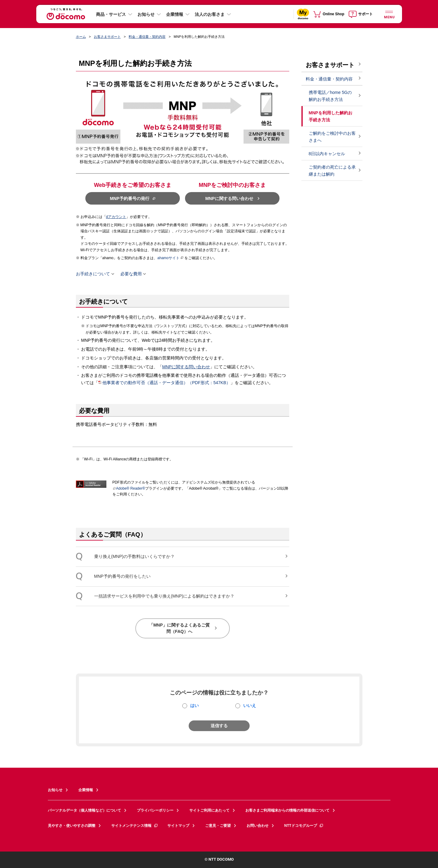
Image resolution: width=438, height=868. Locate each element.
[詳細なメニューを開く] (389, 14)
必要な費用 (131, 274)
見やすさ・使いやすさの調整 (72, 826)
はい (194, 705)
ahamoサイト (170, 258)
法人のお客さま (210, 14)
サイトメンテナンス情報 (135, 826)
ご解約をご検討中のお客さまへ (332, 137)
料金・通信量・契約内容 (147, 37)
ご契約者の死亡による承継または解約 (332, 171)
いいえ (250, 705)
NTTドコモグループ (304, 826)
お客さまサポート (107, 37)
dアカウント (116, 217)
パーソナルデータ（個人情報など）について (84, 810)
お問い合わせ (258, 826)
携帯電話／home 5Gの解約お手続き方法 (330, 96)
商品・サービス (111, 14)
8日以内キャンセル (327, 154)
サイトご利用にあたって (209, 810)
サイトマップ (178, 826)
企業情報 (175, 14)
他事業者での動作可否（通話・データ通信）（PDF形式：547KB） (166, 383)
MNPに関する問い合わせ (186, 367)
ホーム (81, 37)
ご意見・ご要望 (218, 826)
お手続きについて (93, 274)
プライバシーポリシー (155, 810)
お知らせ (146, 14)
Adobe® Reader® (129, 488)
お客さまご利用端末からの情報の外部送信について (287, 810)
